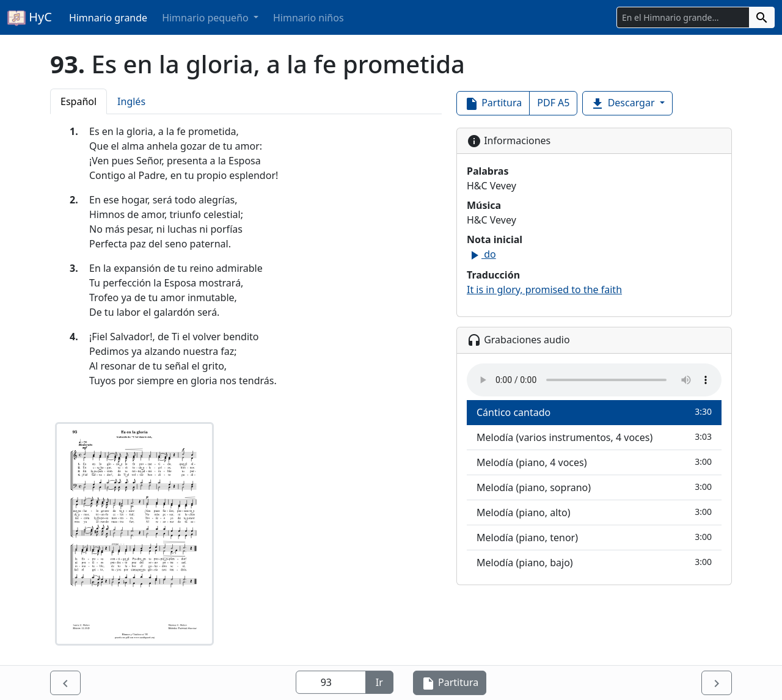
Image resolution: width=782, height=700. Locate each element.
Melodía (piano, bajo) (594, 562)
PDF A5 (553, 103)
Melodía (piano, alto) (594, 512)
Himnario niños (309, 18)
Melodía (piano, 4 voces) (594, 462)
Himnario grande (108, 18)
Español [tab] (79, 101)
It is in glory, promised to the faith (544, 290)
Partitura (493, 104)
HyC (30, 18)
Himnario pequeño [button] (206, 18)
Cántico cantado (594, 412)
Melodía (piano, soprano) (594, 487)
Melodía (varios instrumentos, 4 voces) (594, 437)
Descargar (623, 104)
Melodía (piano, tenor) (594, 537)
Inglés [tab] (131, 101)
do (481, 254)
